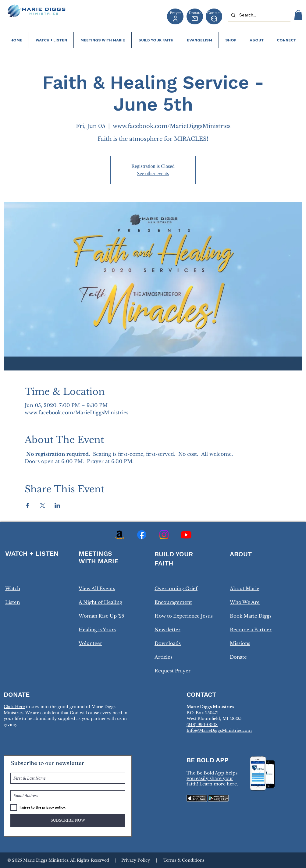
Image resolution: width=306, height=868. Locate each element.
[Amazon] (119, 535)
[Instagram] (164, 535)
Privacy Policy (136, 860)
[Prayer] (175, 16)
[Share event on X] (43, 505)
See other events (153, 174)
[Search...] (258, 15)
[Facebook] (142, 535)
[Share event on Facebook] (28, 505)
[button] (298, 15)
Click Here (14, 707)
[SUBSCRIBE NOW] (68, 820)
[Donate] (195, 16)
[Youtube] (186, 535)
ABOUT (241, 554)
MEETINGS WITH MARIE (98, 557)
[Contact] (214, 16)
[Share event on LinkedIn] (57, 505)
